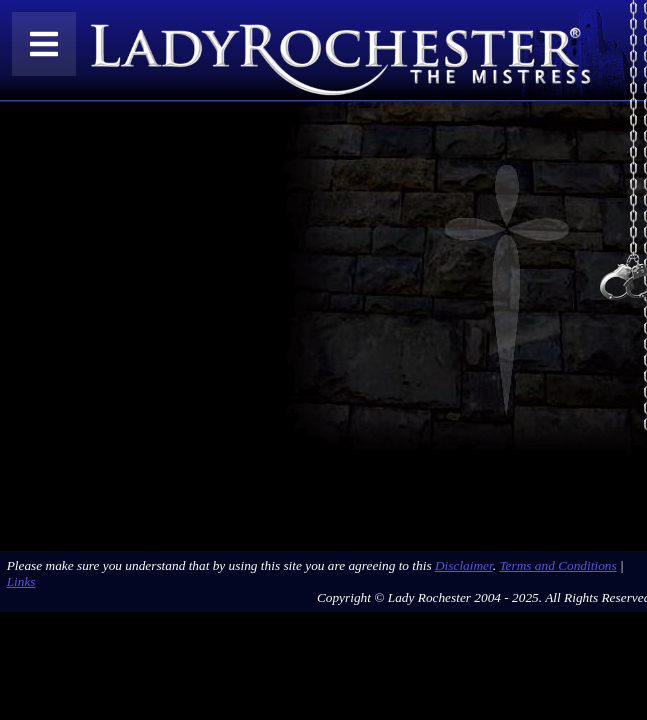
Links (21, 581)
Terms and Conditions (557, 565)
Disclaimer (464, 565)
